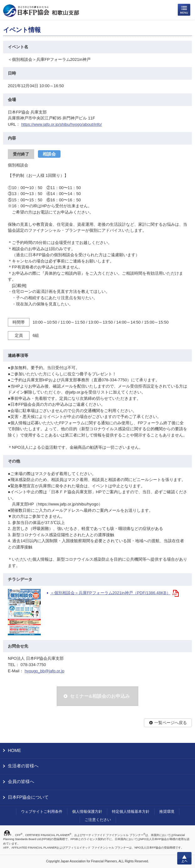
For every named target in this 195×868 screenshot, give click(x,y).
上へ (184, 858)
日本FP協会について (28, 797)
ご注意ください (98, 820)
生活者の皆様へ (23, 766)
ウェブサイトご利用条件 (42, 812)
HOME (14, 750)
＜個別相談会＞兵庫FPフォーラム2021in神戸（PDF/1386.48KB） (110, 593)
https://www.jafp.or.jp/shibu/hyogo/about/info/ (62, 124)
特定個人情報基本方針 (131, 812)
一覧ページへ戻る (171, 723)
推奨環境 (167, 812)
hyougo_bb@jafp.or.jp (44, 671)
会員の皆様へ (21, 781)
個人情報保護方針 (87, 812)
